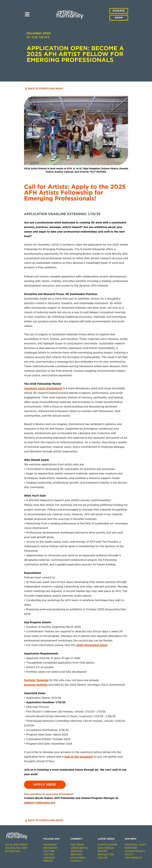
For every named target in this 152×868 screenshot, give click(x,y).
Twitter (49, 855)
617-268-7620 (13, 851)
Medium (48, 861)
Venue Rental (80, 848)
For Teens (77, 845)
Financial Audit (135, 845)
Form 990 (131, 848)
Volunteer (78, 858)
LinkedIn (49, 858)
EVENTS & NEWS (107, 845)
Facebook (50, 845)
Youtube (49, 851)
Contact (76, 861)
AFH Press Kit (134, 858)
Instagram (50, 848)
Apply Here (45, 785)
